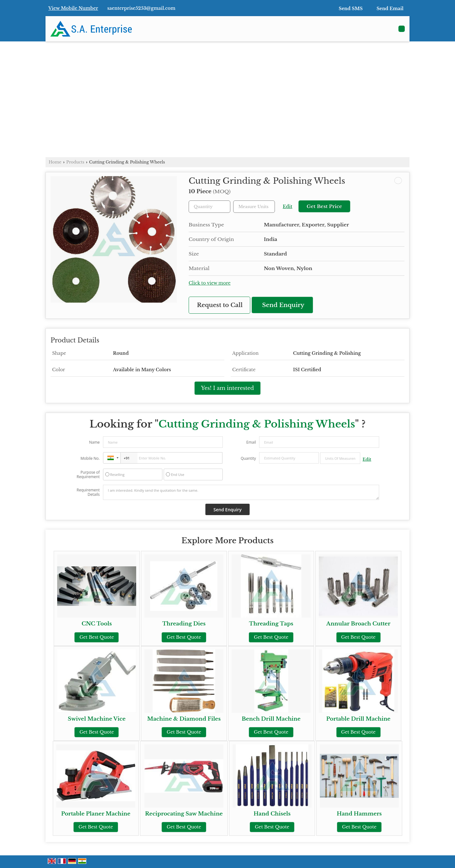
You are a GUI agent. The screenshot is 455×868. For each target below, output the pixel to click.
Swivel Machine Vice (97, 719)
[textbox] (254, 207)
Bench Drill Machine (271, 719)
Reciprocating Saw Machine (184, 814)
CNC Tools (97, 624)
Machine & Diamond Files (184, 719)
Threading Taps (271, 624)
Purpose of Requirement (88, 475)
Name (94, 442)
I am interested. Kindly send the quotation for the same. (241, 492)
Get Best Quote (97, 637)
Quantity (248, 458)
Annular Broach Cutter (358, 624)
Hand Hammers (359, 814)
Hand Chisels (272, 814)
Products (75, 162)
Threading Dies (184, 624)
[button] (73, 8)
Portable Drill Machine (358, 719)
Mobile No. (90, 458)
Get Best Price (324, 206)
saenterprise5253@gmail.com (141, 8)
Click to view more (210, 283)
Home (55, 162)
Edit (288, 207)
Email (251, 442)
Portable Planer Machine (96, 814)
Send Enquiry (283, 305)
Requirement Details (88, 492)
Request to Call (220, 305)
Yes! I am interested (227, 388)
